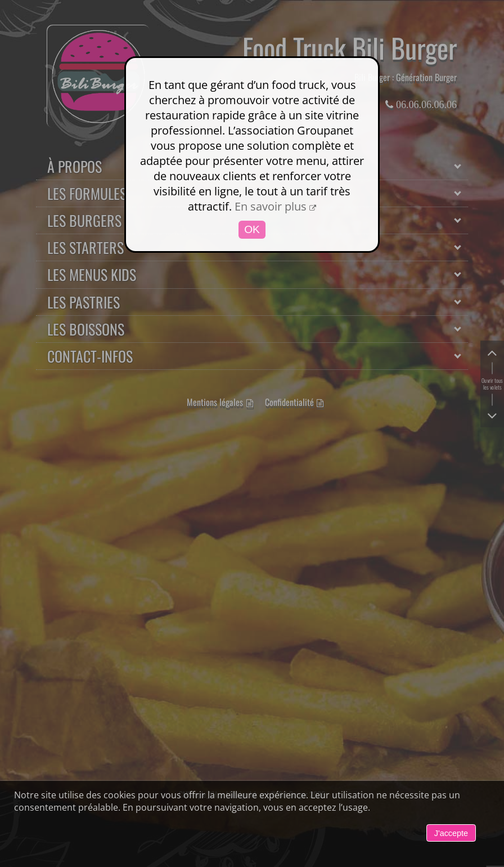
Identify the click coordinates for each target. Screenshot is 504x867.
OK (252, 229)
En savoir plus (271, 206)
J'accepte (451, 833)
